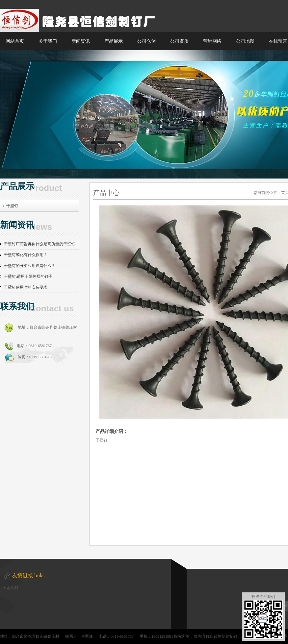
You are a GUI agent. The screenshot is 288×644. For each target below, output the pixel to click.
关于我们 (48, 41)
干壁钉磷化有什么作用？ (26, 255)
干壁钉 (12, 206)
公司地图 (245, 41)
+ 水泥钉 (11, 588)
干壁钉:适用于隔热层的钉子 (28, 276)
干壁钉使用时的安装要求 (26, 287)
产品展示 (114, 41)
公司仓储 (146, 41)
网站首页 (15, 41)
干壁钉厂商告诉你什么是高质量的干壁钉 (39, 244)
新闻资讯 (81, 41)
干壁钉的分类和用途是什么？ (30, 266)
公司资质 (179, 41)
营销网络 (212, 41)
